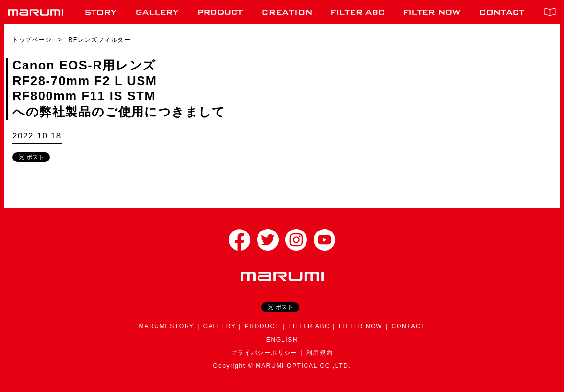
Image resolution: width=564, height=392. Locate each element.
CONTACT (409, 326)
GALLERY (220, 326)
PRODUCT (262, 326)
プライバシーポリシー (264, 353)
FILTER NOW (361, 326)
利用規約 (320, 353)
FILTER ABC (309, 326)
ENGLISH (282, 340)
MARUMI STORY (167, 326)
